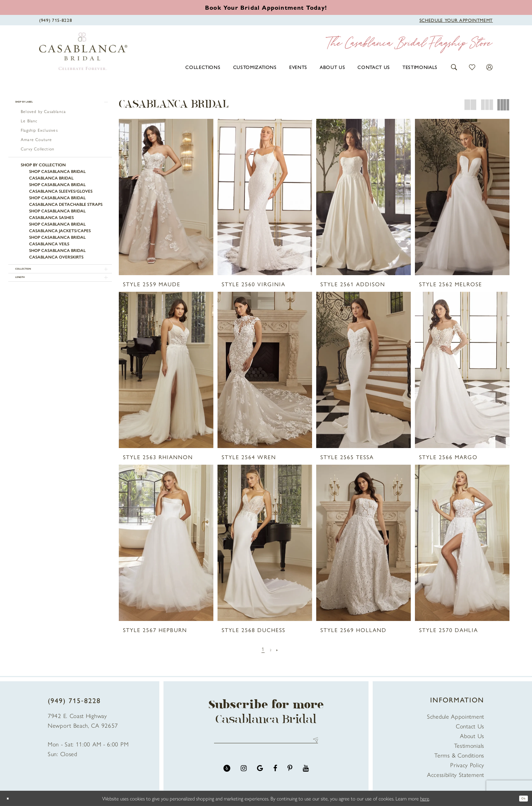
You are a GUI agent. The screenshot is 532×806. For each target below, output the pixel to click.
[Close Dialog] (10, 799)
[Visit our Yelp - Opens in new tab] (227, 774)
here (425, 798)
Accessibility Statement (456, 774)
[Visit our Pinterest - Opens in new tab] (290, 774)
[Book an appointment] (266, 7)
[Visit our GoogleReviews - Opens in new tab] (260, 774)
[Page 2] (271, 649)
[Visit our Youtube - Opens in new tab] (306, 774)
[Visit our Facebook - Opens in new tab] (275, 774)
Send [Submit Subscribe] (314, 742)
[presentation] (166, 197)
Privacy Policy (467, 765)
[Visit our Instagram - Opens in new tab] (244, 774)
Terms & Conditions (459, 755)
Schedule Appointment (456, 716)
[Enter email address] (266, 742)
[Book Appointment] (456, 19)
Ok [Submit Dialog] (521, 798)
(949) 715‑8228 (74, 700)
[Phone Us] (56, 19)
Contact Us (470, 726)
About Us (472, 736)
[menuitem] (203, 67)
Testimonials (469, 745)
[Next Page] (280, 649)
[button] (454, 66)
